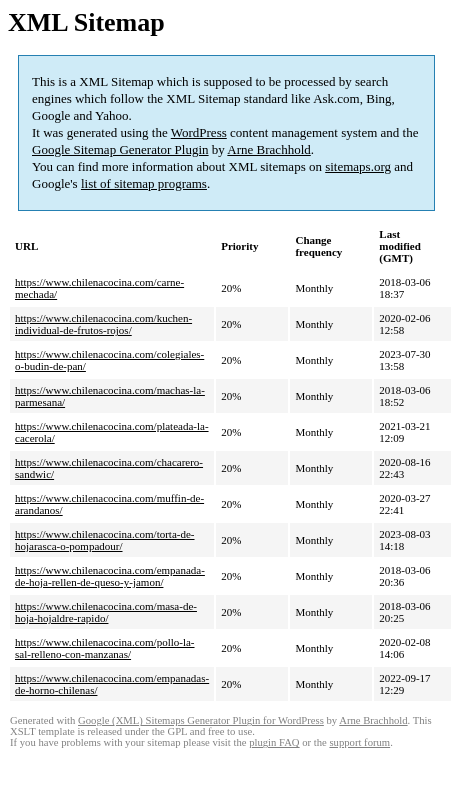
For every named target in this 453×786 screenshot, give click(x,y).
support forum (359, 742)
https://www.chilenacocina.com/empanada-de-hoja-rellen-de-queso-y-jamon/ (110, 576)
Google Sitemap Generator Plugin (120, 149)
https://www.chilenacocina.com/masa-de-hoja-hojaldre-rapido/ (106, 612)
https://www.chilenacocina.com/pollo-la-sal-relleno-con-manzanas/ (105, 648)
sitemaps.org (358, 166)
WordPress (199, 132)
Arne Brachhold (268, 149)
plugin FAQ (274, 742)
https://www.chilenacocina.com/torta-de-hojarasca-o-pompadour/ (105, 540)
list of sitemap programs (144, 183)
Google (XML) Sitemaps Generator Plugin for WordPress (201, 720)
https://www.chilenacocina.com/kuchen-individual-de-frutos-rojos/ (103, 324)
